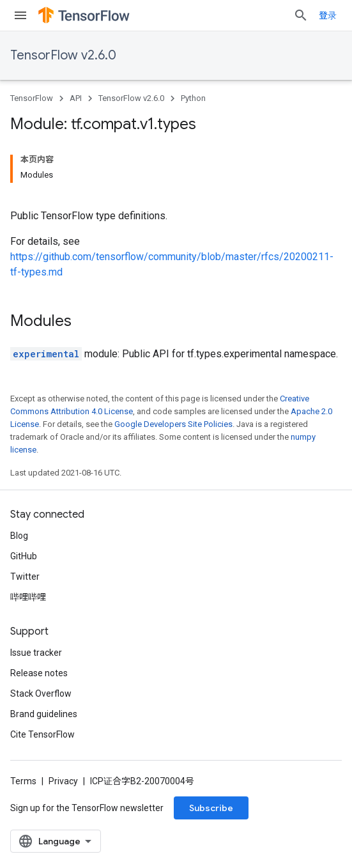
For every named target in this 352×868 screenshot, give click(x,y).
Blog (19, 536)
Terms (23, 781)
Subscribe (211, 808)
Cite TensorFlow (42, 734)
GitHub (24, 556)
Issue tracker (36, 653)
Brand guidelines (44, 714)
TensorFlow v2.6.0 (63, 55)
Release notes (39, 673)
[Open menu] (20, 15)
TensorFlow (32, 98)
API (76, 98)
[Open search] (301, 15)
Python (193, 98)
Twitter (25, 577)
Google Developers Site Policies (173, 424)
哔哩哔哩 (28, 597)
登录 (328, 15)
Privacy (63, 781)
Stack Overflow (41, 694)
